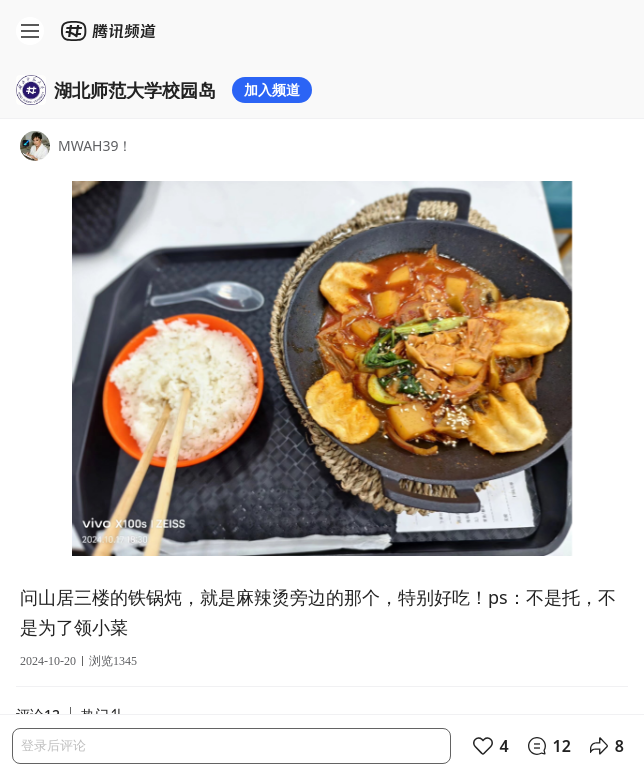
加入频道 (272, 89)
